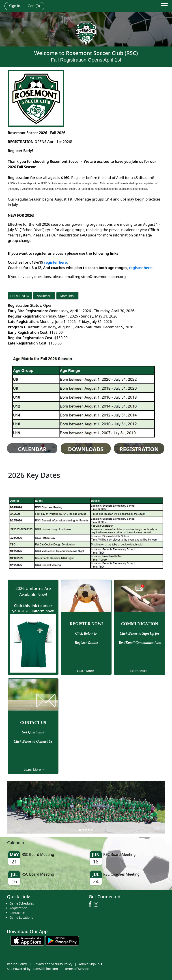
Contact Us (17, 913)
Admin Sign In (90, 964)
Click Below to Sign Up (137, 633)
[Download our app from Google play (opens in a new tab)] (62, 940)
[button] (13, 807)
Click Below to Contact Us (33, 741)
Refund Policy (17, 964)
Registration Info (139, 452)
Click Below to (86, 633)
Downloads (86, 449)
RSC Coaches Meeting (121, 874)
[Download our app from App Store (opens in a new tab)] (27, 940)
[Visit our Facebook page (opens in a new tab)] (91, 904)
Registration (18, 908)
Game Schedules (22, 903)
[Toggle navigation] (164, 5)
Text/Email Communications (140, 643)
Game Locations (21, 917)
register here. (140, 268)
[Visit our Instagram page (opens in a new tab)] (97, 904)
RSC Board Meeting (38, 854)
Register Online (86, 643)
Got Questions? (33, 732)
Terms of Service (77, 969)
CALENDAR (32, 449)
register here (55, 262)
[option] (86, 807)
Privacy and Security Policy (53, 964)
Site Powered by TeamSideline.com (32, 969)
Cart (34, 6)
